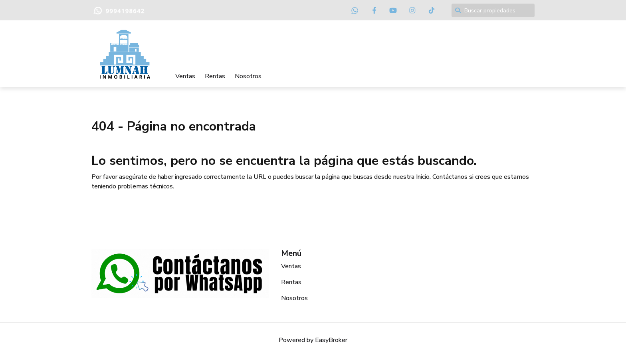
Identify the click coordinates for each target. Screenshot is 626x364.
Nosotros (248, 76)
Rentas (215, 76)
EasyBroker (331, 340)
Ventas (185, 76)
